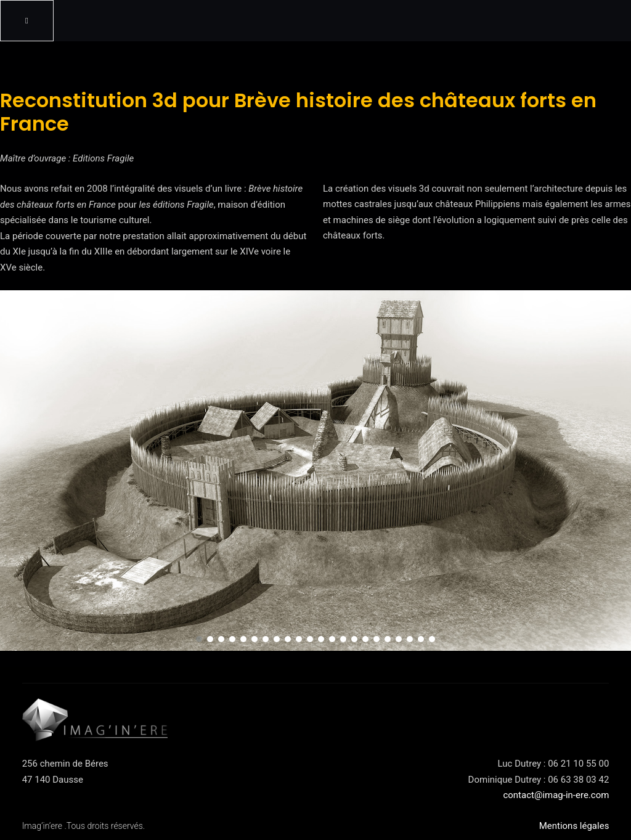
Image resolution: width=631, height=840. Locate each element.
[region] (315, 471)
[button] (199, 639)
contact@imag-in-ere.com (556, 795)
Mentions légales (574, 826)
